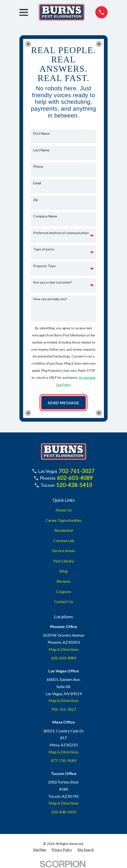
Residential (64, 530)
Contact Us (64, 601)
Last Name (41, 150)
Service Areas (63, 551)
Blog (63, 571)
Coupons (63, 591)
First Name (41, 133)
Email (37, 183)
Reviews (63, 581)
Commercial (64, 541)
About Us (64, 510)
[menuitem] (40, 850)
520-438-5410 (74, 485)
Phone (38, 166)
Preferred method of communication (61, 233)
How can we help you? (50, 299)
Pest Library (64, 561)
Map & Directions (64, 649)
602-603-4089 (75, 478)
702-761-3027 (77, 471)
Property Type (44, 266)
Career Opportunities (63, 520)
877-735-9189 (64, 760)
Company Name (45, 216)
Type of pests (44, 249)
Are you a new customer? (53, 282)
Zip (36, 200)
